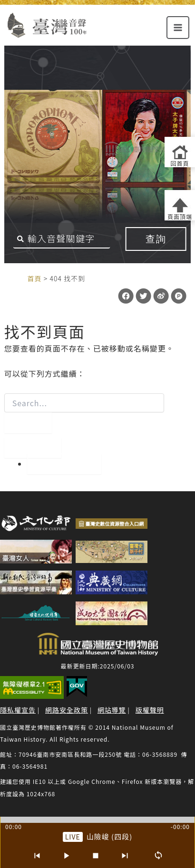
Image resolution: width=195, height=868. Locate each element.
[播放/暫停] (66, 856)
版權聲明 (150, 710)
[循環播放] (158, 856)
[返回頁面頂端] (180, 205)
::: (18, 278)
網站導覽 (112, 710)
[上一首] (37, 856)
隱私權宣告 (18, 710)
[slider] (97, 820)
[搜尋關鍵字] (62, 239)
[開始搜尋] (28, 423)
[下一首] (125, 856)
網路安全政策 (67, 710)
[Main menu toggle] (178, 28)
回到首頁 (64, 464)
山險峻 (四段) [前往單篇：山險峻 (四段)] (110, 836)
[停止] (96, 856)
